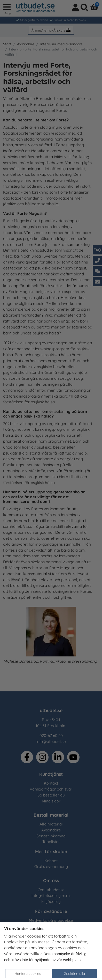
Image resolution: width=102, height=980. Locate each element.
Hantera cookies (28, 973)
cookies (34, 936)
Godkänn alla (74, 973)
